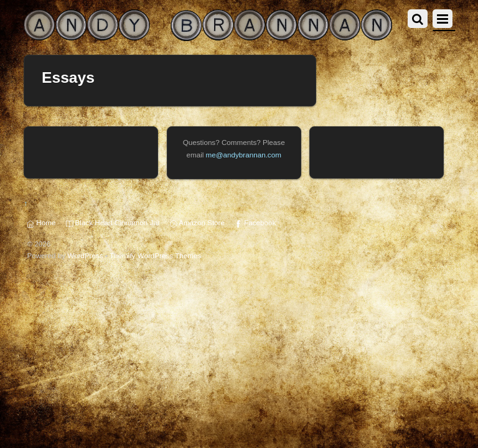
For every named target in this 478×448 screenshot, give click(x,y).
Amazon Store (197, 222)
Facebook (255, 222)
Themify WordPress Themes (155, 255)
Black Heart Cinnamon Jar (113, 222)
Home (41, 222)
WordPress (85, 255)
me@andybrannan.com (244, 155)
